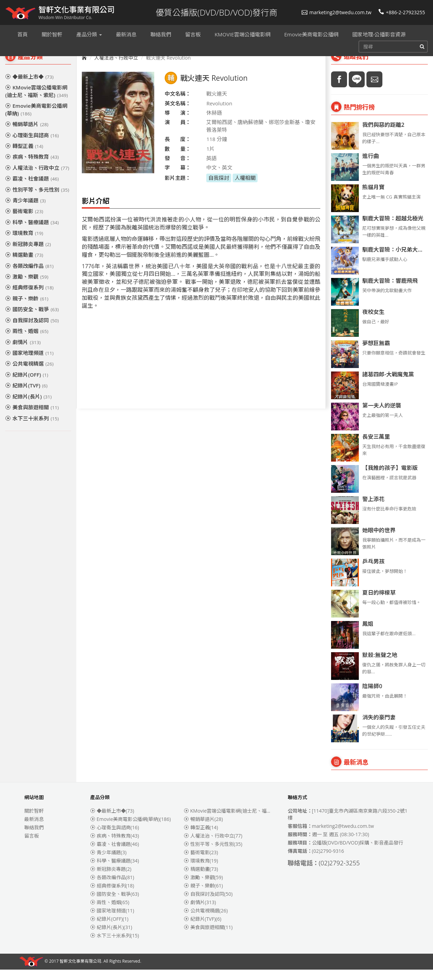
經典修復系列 (29, 298)
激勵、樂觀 (27, 287)
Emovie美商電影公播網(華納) (36, 120)
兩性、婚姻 (27, 341)
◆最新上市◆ (29, 87)
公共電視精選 (29, 374)
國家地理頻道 (29, 363)
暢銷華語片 (27, 134)
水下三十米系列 (32, 429)
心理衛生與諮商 (32, 146)
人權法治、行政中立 (37, 178)
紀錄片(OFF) (27, 385)
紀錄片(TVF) (26, 396)
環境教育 (24, 243)
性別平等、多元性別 (37, 200)
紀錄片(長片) (28, 407)
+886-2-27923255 (402, 12)
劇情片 (23, 352)
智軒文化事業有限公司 (80, 972)
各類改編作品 (29, 276)
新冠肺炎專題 (28, 254)
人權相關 (245, 188)
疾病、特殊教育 (32, 167)
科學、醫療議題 (32, 233)
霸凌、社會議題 (32, 189)
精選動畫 (24, 265)
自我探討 (219, 188)
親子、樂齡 (27, 309)
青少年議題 (25, 211)
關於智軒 (34, 821)
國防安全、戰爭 (32, 320)
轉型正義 (24, 156)
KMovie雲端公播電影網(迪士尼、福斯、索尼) (37, 101)
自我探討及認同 (32, 331)
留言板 (32, 846)
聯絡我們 (34, 838)
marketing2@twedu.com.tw (336, 12)
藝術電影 (24, 221)
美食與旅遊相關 (32, 418)
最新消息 (34, 829)
